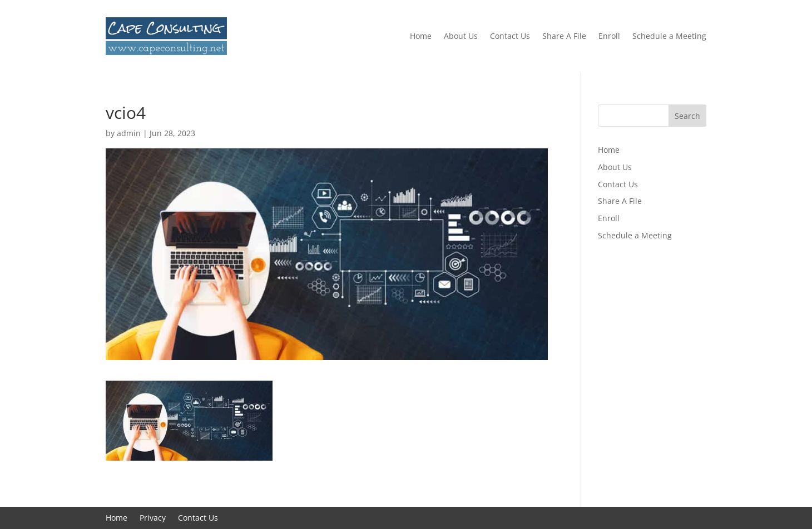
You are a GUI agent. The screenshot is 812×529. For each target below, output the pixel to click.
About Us (461, 36)
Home (421, 36)
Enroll (609, 36)
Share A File (564, 36)
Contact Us (510, 36)
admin (129, 133)
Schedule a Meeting (669, 36)
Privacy (153, 518)
